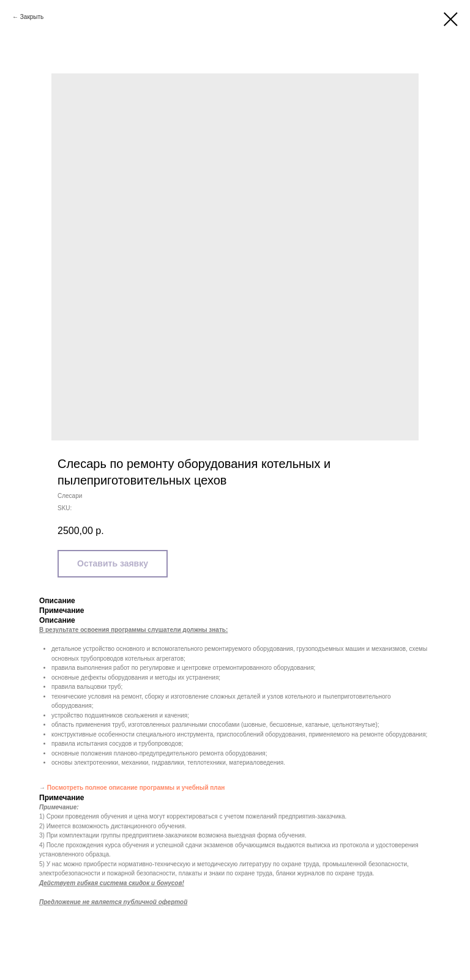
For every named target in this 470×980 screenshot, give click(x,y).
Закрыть (32, 17)
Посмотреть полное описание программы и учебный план (136, 788)
